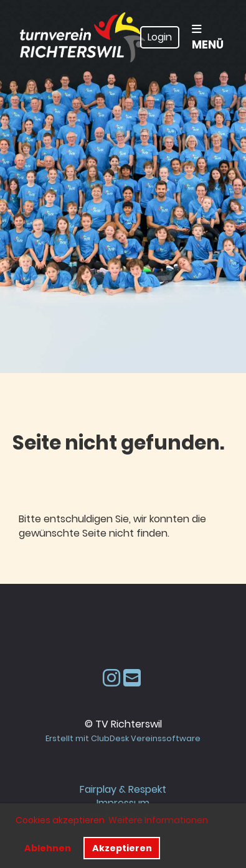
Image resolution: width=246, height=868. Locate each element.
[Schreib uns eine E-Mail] (132, 678)
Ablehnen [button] (48, 848)
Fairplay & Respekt (123, 789)
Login (160, 37)
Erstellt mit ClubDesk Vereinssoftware (123, 738)
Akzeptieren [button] (122, 848)
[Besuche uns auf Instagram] (111, 678)
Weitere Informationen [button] (158, 820)
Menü (208, 38)
